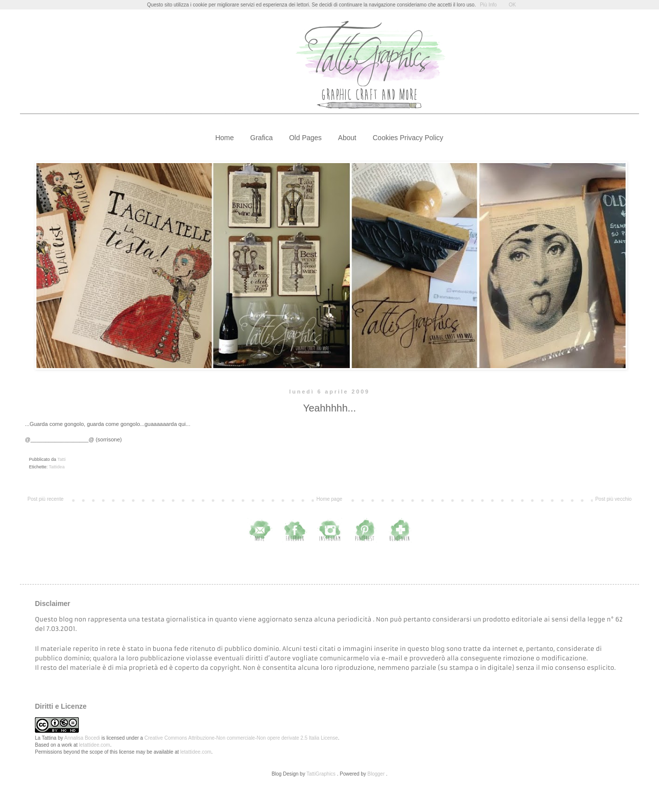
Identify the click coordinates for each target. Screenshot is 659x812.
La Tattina (46, 738)
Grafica (262, 138)
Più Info (488, 5)
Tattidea (57, 467)
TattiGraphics (321, 774)
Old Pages (305, 138)
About (347, 138)
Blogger (376, 774)
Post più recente (45, 499)
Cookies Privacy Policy (408, 138)
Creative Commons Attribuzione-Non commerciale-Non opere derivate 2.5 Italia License (241, 738)
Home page (329, 499)
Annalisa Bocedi (82, 738)
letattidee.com (94, 745)
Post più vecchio (613, 499)
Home (224, 138)
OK (512, 5)
